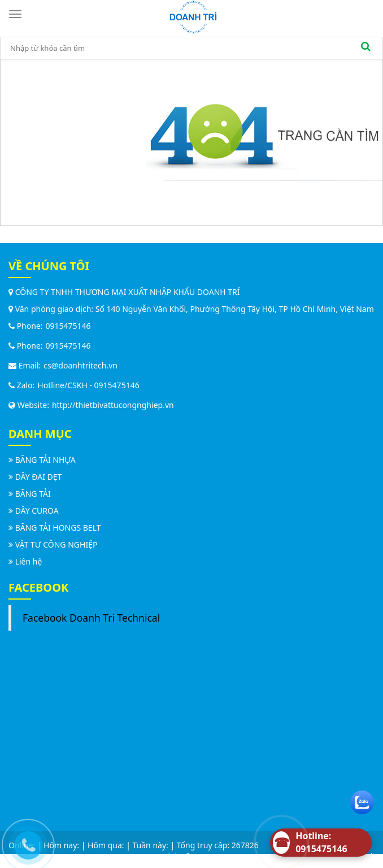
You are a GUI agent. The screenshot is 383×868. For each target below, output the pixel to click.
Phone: (26, 326)
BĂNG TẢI (33, 494)
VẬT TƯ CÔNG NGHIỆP (56, 544)
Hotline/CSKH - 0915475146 (88, 385)
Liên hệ (29, 561)
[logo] (193, 16)
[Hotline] (321, 843)
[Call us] (25, 843)
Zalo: (21, 385)
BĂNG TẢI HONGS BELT (58, 528)
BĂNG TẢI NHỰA (45, 460)
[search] (365, 48)
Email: (25, 365)
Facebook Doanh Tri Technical (91, 618)
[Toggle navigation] (17, 14)
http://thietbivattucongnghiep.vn (113, 405)
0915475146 (68, 326)
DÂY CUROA (37, 511)
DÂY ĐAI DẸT (39, 477)
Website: (29, 405)
